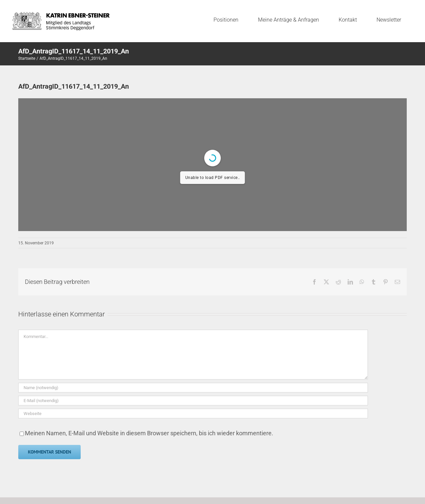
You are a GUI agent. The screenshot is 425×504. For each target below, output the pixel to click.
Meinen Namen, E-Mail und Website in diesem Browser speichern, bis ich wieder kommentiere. (149, 433)
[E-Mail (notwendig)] (193, 401)
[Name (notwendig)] (193, 388)
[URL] (193, 414)
